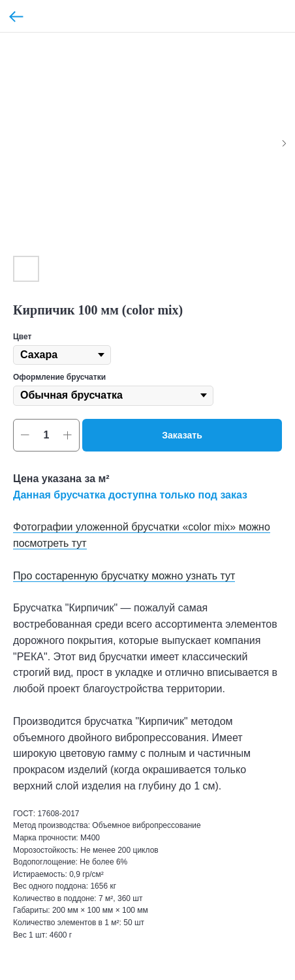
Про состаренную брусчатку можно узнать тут (124, 576)
